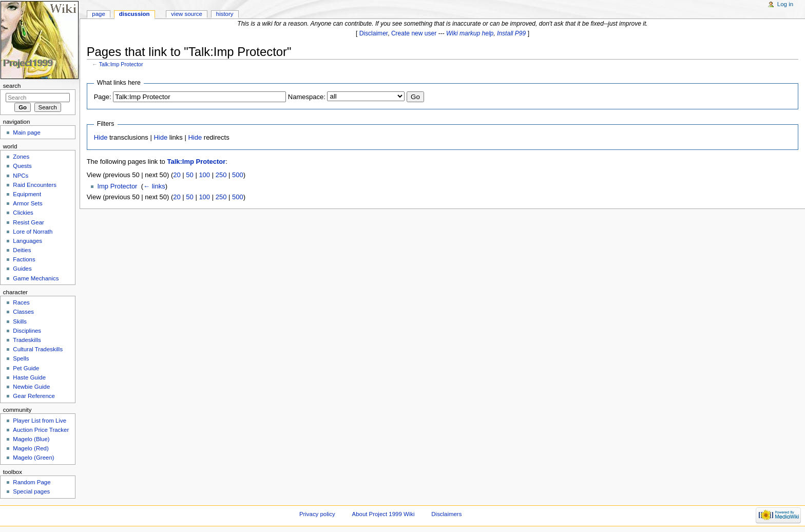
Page (98, 14)
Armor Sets (27, 203)
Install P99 (511, 33)
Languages (27, 241)
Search (12, 86)
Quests (22, 166)
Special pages (31, 491)
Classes (23, 312)
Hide (101, 137)
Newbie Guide (31, 387)
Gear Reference (34, 396)
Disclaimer (374, 33)
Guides (22, 269)
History (225, 14)
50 (189, 175)
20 (177, 175)
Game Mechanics (36, 278)
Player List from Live (40, 421)
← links (154, 186)
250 (221, 175)
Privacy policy (317, 514)
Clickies (23, 213)
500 (238, 175)
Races (21, 302)
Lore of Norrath (33, 232)
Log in (785, 4)
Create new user (414, 33)
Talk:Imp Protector (121, 64)
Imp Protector (117, 186)
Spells (21, 358)
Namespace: (307, 97)
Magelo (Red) (31, 448)
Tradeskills (27, 340)
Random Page (32, 482)
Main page (27, 132)
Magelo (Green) (33, 458)
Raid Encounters (35, 185)
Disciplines (27, 331)
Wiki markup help (470, 33)
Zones (21, 157)
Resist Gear (28, 222)
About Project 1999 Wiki (384, 514)
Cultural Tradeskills (38, 349)
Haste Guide (29, 377)
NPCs (21, 176)
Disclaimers (446, 514)
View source (186, 14)
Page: (103, 97)
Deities (22, 250)
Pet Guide (26, 368)
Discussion (135, 14)
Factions (24, 259)
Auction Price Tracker (41, 430)
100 (204, 175)
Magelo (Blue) (31, 439)
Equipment (27, 194)
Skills (20, 321)
